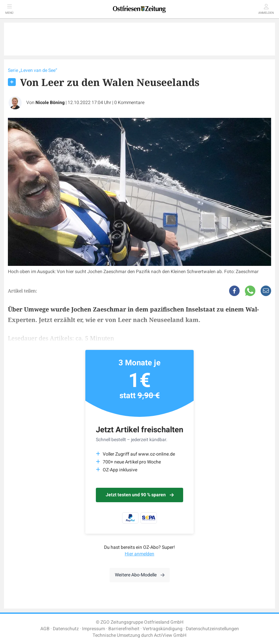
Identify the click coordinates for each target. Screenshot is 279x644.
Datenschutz (66, 629)
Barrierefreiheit (124, 629)
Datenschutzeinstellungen (212, 629)
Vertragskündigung (163, 629)
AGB (45, 629)
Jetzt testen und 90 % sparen (140, 495)
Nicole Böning (50, 103)
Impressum (94, 629)
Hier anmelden (139, 554)
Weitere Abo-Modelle (140, 575)
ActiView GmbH (170, 635)
